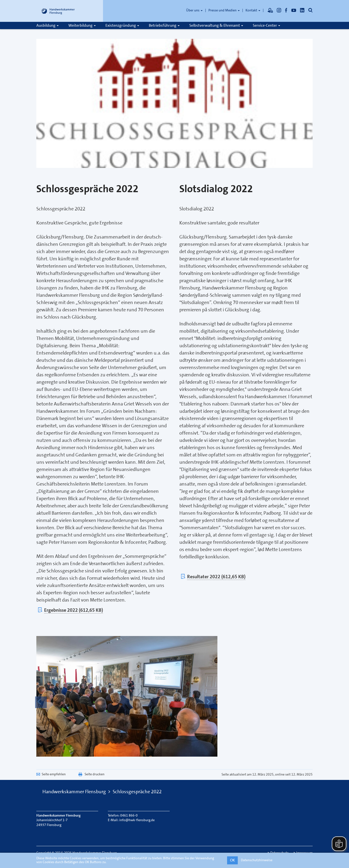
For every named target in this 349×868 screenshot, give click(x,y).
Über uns (194, 10)
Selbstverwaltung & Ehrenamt (216, 25)
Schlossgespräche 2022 (137, 792)
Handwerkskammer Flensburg (74, 792)
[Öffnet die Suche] (310, 10)
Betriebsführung (164, 25)
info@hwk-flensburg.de (137, 820)
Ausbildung (48, 25)
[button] (41, 702)
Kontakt (253, 10)
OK (232, 860)
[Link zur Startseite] (58, 11)
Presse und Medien (224, 10)
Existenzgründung (122, 25)
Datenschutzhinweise (257, 860)
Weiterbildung (82, 25)
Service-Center (266, 25)
